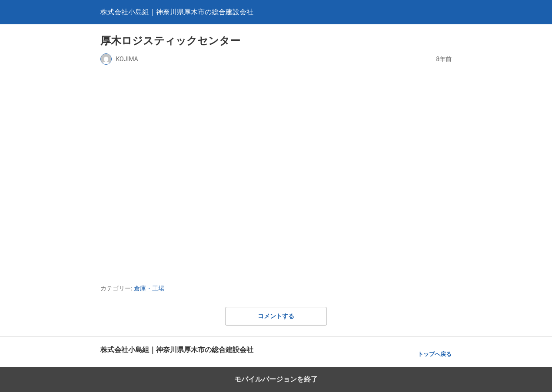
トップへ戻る (435, 354)
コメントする (276, 316)
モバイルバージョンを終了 (276, 379)
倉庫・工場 (149, 288)
